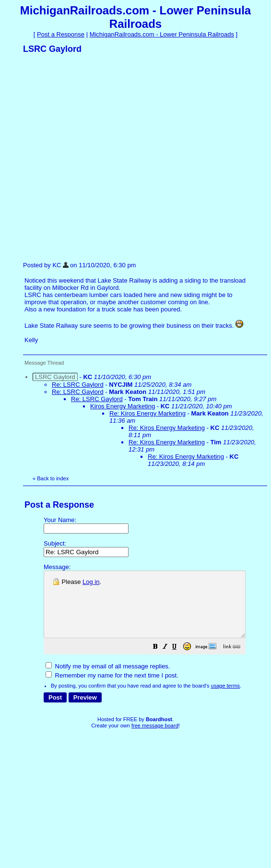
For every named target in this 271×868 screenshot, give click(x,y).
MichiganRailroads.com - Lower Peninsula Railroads (162, 34)
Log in (91, 582)
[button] (179, 661)
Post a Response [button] (61, 34)
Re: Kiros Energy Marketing (147, 413)
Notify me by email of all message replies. (108, 679)
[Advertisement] (97, 157)
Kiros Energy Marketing (123, 406)
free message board (155, 738)
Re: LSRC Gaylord (78, 385)
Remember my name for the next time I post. (112, 688)
